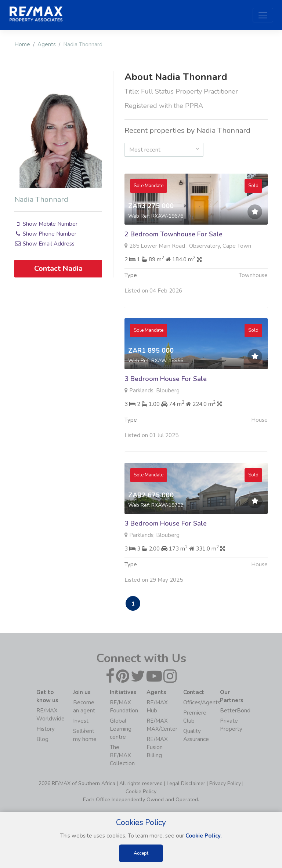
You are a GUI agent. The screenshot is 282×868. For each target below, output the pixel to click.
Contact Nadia (58, 268)
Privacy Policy (225, 783)
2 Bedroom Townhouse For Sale (173, 234)
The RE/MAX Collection (122, 755)
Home (22, 44)
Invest (81, 721)
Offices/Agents (202, 702)
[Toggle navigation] (263, 15)
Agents (47, 44)
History (46, 729)
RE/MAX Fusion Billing (157, 747)
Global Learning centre (121, 729)
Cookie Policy (141, 791)
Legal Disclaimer (186, 783)
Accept (141, 853)
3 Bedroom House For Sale (166, 397)
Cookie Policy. (204, 836)
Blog (42, 739)
